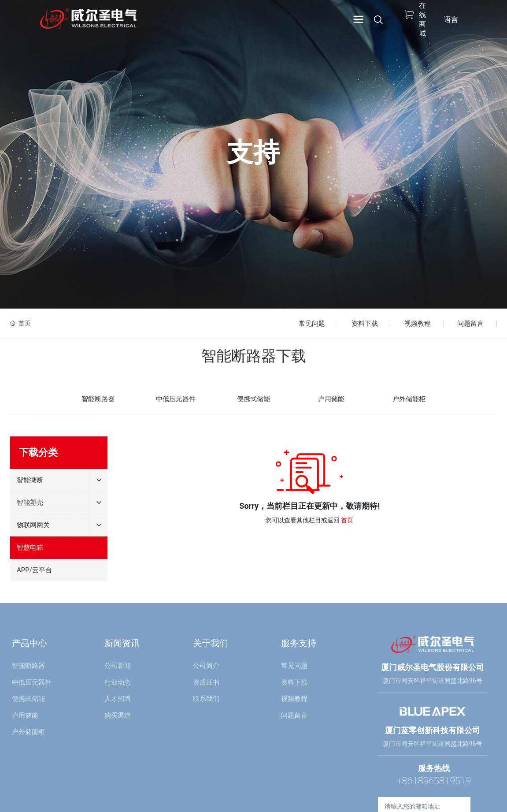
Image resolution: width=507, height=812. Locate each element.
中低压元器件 (176, 399)
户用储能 (331, 399)
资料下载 (365, 324)
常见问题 (312, 324)
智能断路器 (98, 399)
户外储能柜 (409, 399)
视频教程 (418, 324)
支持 (253, 152)
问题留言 (470, 324)
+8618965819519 (434, 781)
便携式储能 (253, 399)
